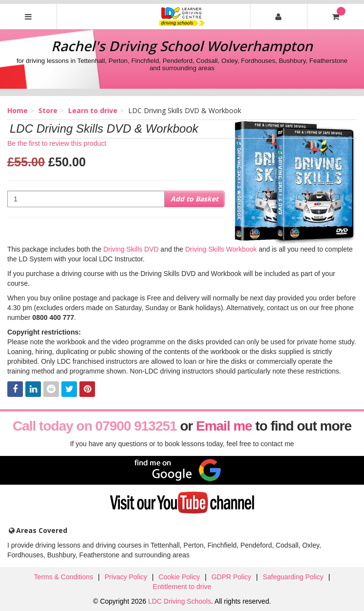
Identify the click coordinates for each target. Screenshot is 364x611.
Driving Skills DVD (131, 249)
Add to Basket (194, 199)
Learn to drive (93, 110)
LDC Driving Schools (180, 601)
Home (18, 110)
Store (48, 110)
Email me (224, 426)
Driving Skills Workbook (221, 249)
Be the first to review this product (57, 143)
